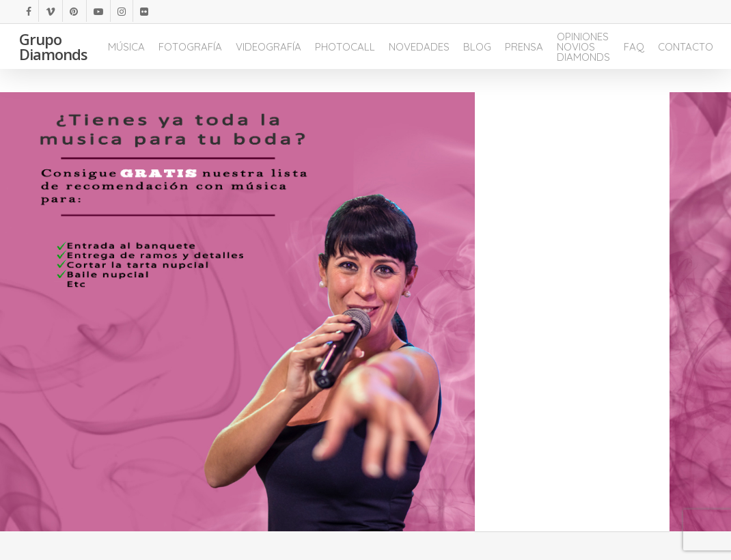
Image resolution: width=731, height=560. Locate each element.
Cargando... (572, 314)
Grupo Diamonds (53, 58)
